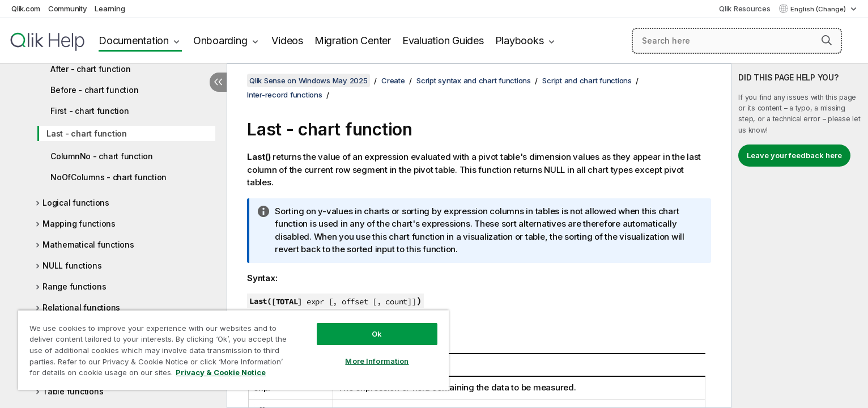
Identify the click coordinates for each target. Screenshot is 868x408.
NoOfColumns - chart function (109, 177)
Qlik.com (26, 8)
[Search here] (737, 41)
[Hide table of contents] (218, 82)
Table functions (73, 391)
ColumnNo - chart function (102, 156)
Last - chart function (87, 133)
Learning (110, 8)
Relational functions (81, 307)
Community (68, 8)
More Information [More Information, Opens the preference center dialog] (377, 361)
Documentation (134, 41)
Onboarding (220, 41)
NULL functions (72, 265)
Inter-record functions (285, 95)
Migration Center (353, 41)
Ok (377, 334)
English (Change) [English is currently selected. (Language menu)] (819, 9)
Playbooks (520, 41)
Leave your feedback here (794, 155)
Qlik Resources (745, 8)
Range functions (74, 286)
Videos (287, 41)
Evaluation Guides (443, 41)
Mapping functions (79, 224)
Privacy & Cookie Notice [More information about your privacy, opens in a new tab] (221, 372)
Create (393, 80)
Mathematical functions (88, 245)
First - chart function (90, 111)
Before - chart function (94, 90)
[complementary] (800, 236)
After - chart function (91, 69)
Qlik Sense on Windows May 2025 (309, 80)
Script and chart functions (587, 80)
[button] (827, 40)
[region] (233, 350)
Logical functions (76, 203)
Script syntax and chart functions (474, 80)
